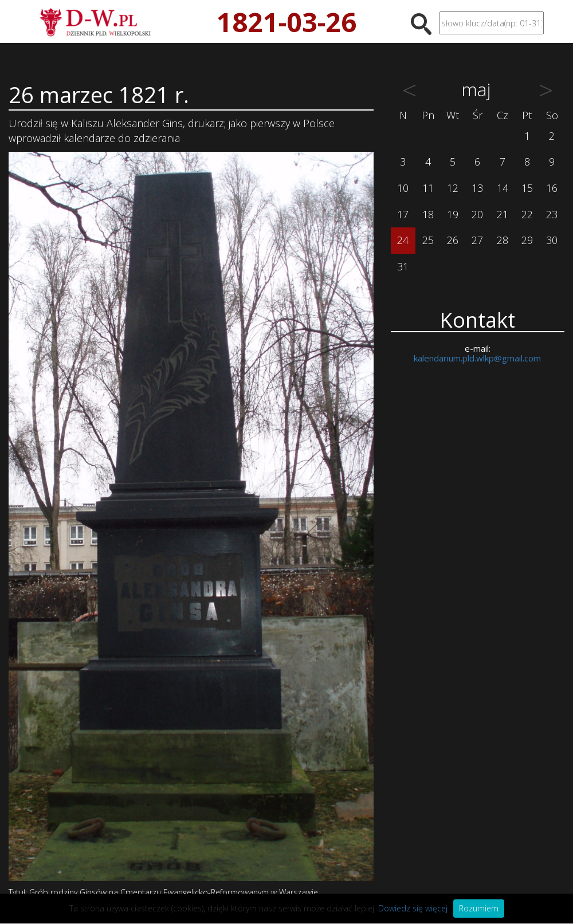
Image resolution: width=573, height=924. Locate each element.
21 (503, 214)
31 (403, 266)
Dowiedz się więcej (413, 908)
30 (552, 240)
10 (403, 188)
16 (552, 188)
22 (527, 214)
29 (527, 240)
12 (453, 188)
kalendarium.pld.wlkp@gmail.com (477, 358)
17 (403, 214)
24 (403, 240)
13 (477, 188)
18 (428, 214)
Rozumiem (479, 908)
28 (503, 240)
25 (428, 240)
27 (477, 240)
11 (428, 188)
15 (527, 188)
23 (552, 214)
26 (453, 240)
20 (477, 214)
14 (503, 188)
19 (453, 214)
